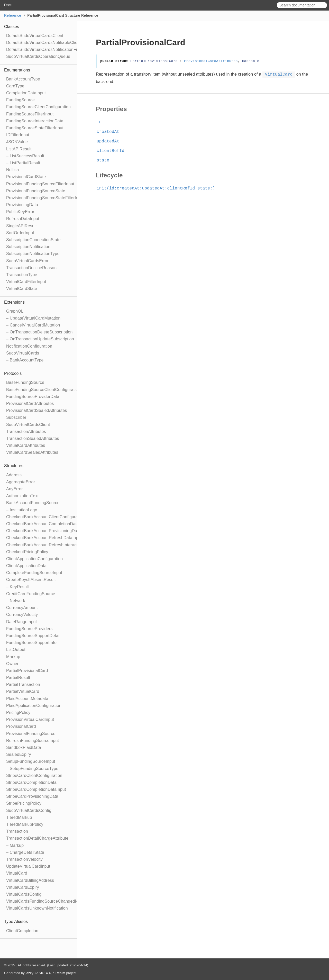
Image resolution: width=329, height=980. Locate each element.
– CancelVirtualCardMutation (33, 325)
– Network (16, 601)
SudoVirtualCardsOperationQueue (38, 56)
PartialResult (18, 678)
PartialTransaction (23, 684)
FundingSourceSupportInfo (31, 643)
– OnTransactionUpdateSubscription (40, 339)
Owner (12, 664)
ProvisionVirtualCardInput (30, 719)
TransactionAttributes (26, 432)
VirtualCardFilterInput (26, 282)
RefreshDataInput (23, 219)
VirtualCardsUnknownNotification (37, 908)
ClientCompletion (22, 931)
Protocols (13, 373)
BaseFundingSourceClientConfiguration (43, 390)
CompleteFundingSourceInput (34, 573)
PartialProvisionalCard (27, 671)
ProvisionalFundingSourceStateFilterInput (45, 198)
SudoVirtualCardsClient (28, 425)
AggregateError (21, 482)
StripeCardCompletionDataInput (36, 789)
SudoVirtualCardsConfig (29, 810)
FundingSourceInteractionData (35, 121)
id (101, 122)
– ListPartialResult (23, 163)
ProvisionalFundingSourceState (36, 191)
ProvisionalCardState (26, 177)
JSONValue (17, 142)
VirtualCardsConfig (24, 894)
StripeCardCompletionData (31, 782)
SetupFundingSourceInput (31, 761)
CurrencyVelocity (22, 615)
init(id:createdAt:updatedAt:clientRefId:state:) (158, 188)
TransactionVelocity (24, 859)
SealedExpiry (19, 754)
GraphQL (15, 311)
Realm (60, 973)
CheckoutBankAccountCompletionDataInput (47, 524)
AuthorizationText (22, 496)
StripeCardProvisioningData (32, 796)
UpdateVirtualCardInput (28, 866)
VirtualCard (17, 873)
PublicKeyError (20, 212)
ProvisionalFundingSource (31, 734)
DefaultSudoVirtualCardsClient (35, 36)
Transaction (17, 831)
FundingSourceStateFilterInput (35, 128)
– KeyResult (17, 587)
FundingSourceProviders (29, 629)
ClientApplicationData (26, 566)
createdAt (110, 132)
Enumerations (17, 70)
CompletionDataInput (26, 93)
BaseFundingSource (25, 382)
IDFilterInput (18, 135)
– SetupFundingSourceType (32, 769)
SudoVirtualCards (23, 353)
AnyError (15, 489)
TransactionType (22, 275)
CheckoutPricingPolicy (27, 552)
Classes (12, 27)
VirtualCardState (22, 289)
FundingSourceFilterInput (30, 114)
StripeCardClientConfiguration (34, 775)
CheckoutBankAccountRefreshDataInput (44, 538)
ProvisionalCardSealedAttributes (37, 410)
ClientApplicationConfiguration (34, 559)
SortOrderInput (20, 233)
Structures (14, 466)
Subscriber (16, 417)
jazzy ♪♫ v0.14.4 (38, 973)
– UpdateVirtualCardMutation (33, 318)
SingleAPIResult (21, 226)
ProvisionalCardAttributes (30, 403)
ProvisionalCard (21, 726)
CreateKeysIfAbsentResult (31, 580)
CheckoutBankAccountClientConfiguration (45, 517)
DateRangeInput (21, 622)
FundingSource (20, 100)
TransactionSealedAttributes (33, 438)
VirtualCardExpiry (23, 887)
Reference (13, 15)
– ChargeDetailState (25, 852)
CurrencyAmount (22, 608)
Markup (13, 657)
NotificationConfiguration (29, 346)
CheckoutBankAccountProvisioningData (43, 531)
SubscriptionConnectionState (33, 240)
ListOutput (16, 650)
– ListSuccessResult (25, 156)
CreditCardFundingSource (31, 594)
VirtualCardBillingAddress (30, 880)
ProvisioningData (22, 205)
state (105, 160)
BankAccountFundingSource (33, 503)
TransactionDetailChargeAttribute (37, 838)
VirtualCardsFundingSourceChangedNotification (51, 901)
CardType (15, 86)
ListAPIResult (19, 149)
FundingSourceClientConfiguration (38, 107)
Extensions (14, 302)
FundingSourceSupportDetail (33, 636)
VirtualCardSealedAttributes (32, 452)
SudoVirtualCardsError (27, 261)
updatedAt (110, 141)
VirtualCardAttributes (26, 445)
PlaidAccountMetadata (27, 699)
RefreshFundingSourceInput (33, 741)
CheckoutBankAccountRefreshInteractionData (49, 545)
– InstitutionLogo (22, 510)
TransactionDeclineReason (31, 268)
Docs (8, 5)
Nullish (12, 170)
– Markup (15, 845)
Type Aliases (16, 922)
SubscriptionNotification (28, 247)
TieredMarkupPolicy (25, 824)
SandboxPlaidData (24, 747)
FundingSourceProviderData (33, 397)
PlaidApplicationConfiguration (34, 706)
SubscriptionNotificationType (33, 254)
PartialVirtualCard (23, 691)
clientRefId (113, 151)
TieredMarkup (19, 817)
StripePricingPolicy (24, 803)
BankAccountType (23, 79)
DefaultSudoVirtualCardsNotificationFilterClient (50, 49)
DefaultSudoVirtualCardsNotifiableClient (44, 43)
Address (14, 475)
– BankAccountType (25, 360)
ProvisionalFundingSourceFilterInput (40, 184)
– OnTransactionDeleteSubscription (39, 332)
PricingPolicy (18, 713)
